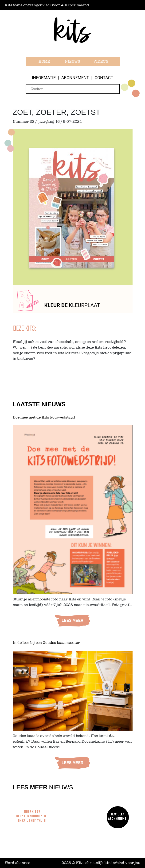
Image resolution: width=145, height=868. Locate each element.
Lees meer (72, 620)
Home (44, 61)
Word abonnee (17, 863)
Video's (101, 61)
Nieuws (72, 61)
